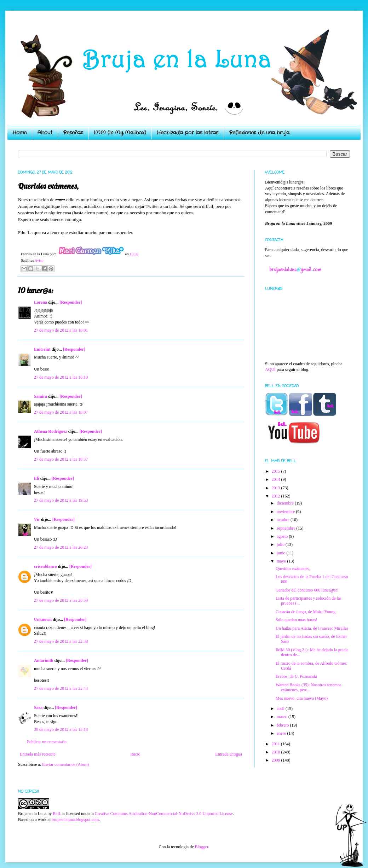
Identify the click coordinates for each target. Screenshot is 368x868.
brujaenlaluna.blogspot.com (75, 820)
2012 (277, 496)
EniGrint (42, 349)
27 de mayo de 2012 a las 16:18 (61, 377)
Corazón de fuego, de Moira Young (306, 612)
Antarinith (44, 660)
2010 (277, 752)
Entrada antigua (229, 754)
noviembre (286, 512)
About (45, 133)
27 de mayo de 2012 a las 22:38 (61, 641)
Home (19, 133)
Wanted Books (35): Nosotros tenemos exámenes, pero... (309, 687)
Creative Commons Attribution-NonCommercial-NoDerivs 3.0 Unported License (164, 814)
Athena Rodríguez (51, 431)
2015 (277, 471)
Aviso (39, 260)
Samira (41, 396)
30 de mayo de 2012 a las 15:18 (61, 729)
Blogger (201, 847)
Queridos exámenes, (293, 569)
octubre (284, 520)
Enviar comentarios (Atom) (65, 764)
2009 (277, 760)
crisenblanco (45, 566)
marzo (283, 717)
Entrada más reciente (38, 754)
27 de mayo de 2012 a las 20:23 (61, 547)
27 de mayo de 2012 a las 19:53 (61, 500)
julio (281, 544)
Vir (37, 519)
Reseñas (73, 133)
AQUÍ (270, 369)
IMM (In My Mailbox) (120, 133)
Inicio (135, 754)
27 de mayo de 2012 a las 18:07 (61, 412)
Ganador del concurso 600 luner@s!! (307, 590)
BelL (57, 814)
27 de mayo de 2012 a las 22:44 (61, 688)
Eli (37, 478)
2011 (277, 744)
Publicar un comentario (47, 742)
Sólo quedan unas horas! (297, 620)
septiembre (287, 528)
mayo (282, 561)
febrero (283, 725)
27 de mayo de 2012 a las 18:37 (61, 459)
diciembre (286, 503)
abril (281, 709)
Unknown (43, 619)
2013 (277, 488)
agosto (283, 536)
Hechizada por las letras (188, 133)
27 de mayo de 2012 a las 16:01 (61, 330)
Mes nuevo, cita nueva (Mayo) (302, 698)
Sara (38, 707)
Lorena (41, 302)
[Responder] (71, 302)
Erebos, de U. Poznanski (297, 676)
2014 (277, 479)
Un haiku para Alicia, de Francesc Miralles (312, 628)
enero (282, 733)
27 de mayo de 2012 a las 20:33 (61, 600)
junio (282, 553)
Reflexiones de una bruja (259, 133)
